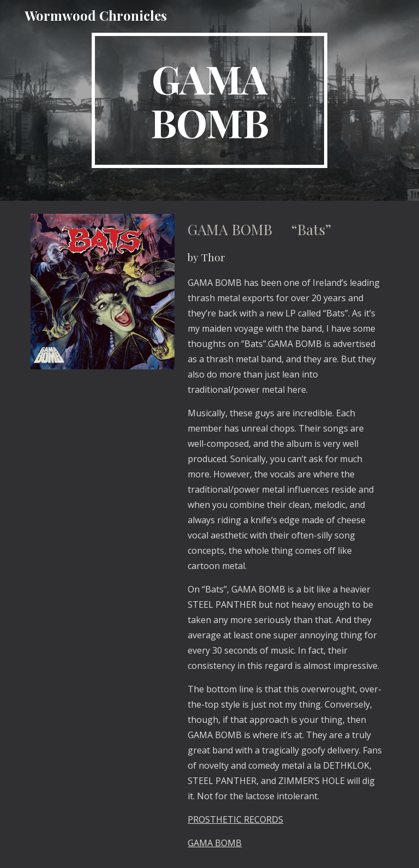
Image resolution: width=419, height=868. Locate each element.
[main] (209, 100)
